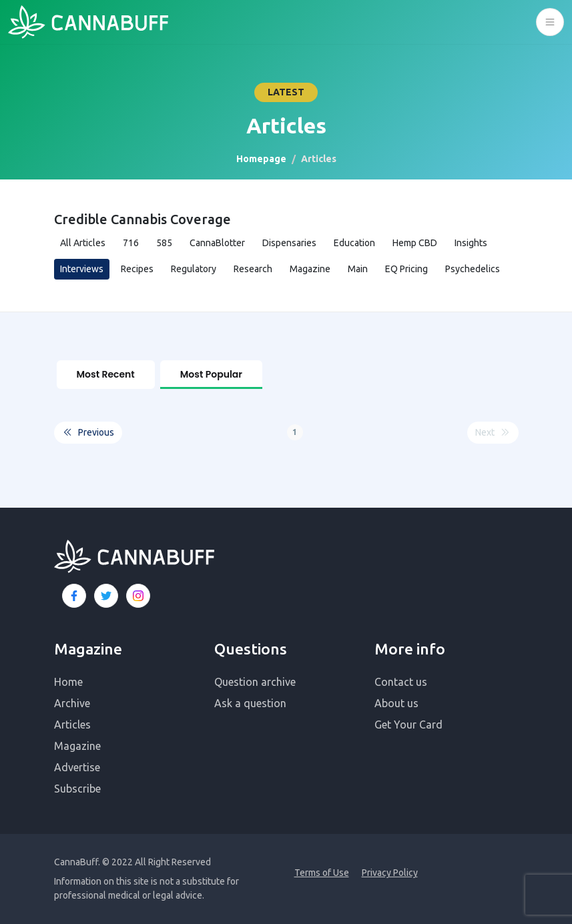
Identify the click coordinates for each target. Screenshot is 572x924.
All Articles (83, 243)
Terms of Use (322, 873)
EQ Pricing (406, 269)
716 (131, 243)
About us (396, 703)
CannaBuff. (77, 862)
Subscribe (77, 789)
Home (68, 682)
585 (164, 243)
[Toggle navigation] (550, 22)
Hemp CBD (415, 243)
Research (253, 269)
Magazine (310, 269)
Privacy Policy (390, 873)
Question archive (255, 682)
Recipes (137, 269)
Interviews (82, 269)
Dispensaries (289, 243)
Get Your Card (408, 725)
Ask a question (250, 703)
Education (354, 243)
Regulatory (194, 269)
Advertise (77, 767)
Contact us (401, 682)
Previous (88, 432)
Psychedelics (473, 269)
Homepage (261, 159)
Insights (471, 243)
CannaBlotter (217, 243)
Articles (72, 725)
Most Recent (106, 374)
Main (358, 269)
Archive (72, 703)
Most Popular (211, 374)
